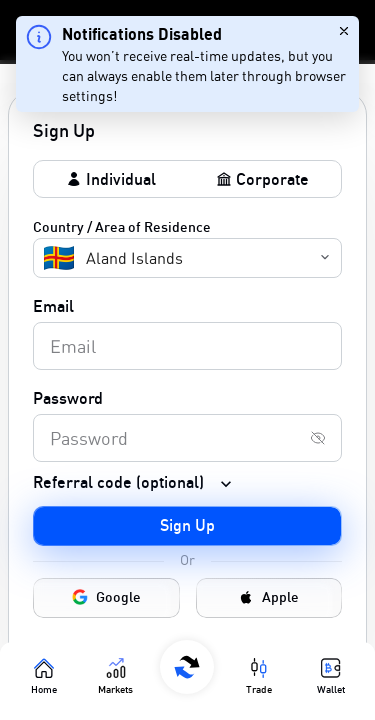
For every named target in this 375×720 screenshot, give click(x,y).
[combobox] (46, 258)
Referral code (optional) (118, 482)
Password (68, 398)
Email (53, 306)
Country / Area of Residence (122, 226)
